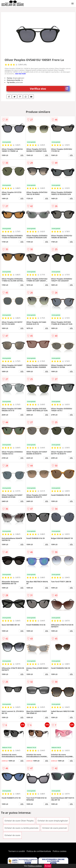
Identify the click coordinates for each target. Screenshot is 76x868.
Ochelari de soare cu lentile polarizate (21, 828)
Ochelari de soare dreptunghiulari (53, 821)
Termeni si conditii (17, 851)
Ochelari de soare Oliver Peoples (19, 821)
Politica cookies (60, 851)
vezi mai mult (20, 74)
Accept (48, 866)
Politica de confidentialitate (39, 851)
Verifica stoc (50, 89)
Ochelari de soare (12, 835)
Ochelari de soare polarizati (55, 828)
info (22, 155)
